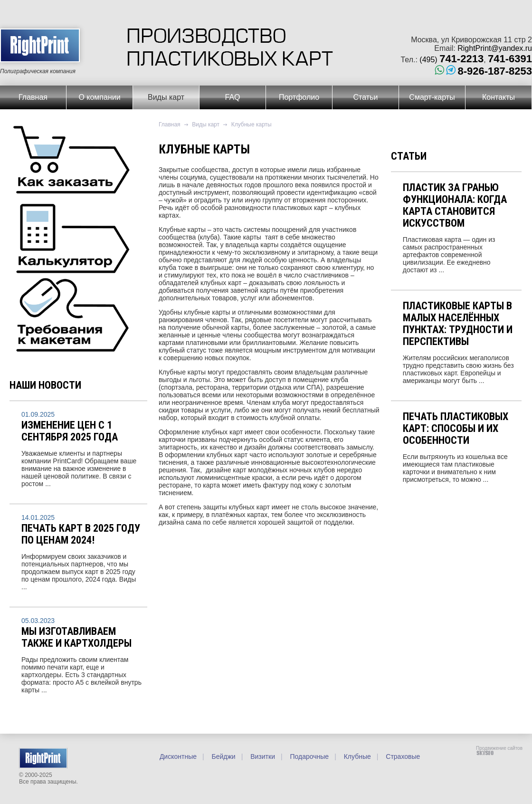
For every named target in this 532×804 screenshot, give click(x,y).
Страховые (402, 756)
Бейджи (223, 756)
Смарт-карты (432, 97)
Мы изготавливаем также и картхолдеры (76, 637)
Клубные (356, 756)
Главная (33, 97)
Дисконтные (178, 756)
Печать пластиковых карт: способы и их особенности (456, 428)
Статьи (366, 97)
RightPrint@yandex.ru (495, 48)
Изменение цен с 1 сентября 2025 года (70, 431)
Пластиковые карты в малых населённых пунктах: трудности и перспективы (458, 324)
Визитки (262, 756)
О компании (99, 97)
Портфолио (299, 97)
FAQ (232, 97)
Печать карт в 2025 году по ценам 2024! (81, 534)
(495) (451, 60)
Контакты (499, 97)
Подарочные (309, 756)
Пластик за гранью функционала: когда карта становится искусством (455, 205)
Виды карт (166, 97)
